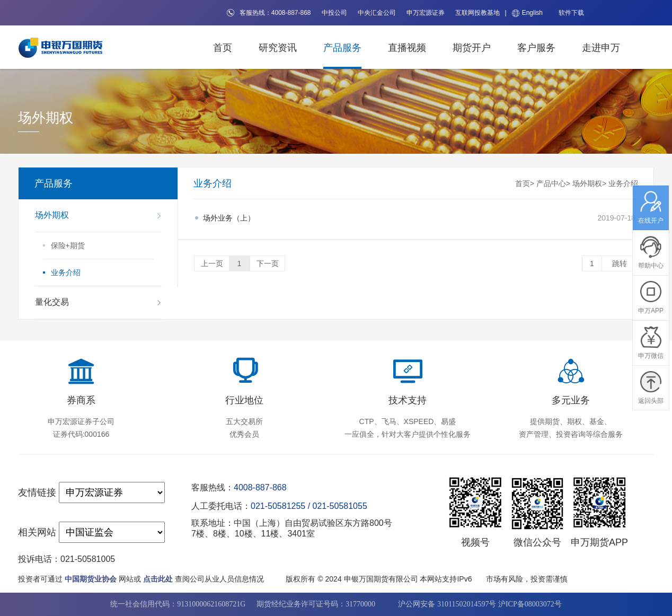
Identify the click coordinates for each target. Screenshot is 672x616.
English (527, 13)
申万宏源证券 (426, 13)
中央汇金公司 (377, 13)
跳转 (620, 263)
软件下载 (571, 13)
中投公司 (334, 13)
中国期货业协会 (91, 579)
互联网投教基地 (478, 13)
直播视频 (407, 48)
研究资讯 (278, 48)
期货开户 (472, 48)
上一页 (212, 263)
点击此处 (158, 579)
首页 (223, 48)
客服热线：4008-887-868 (269, 13)
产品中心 (551, 183)
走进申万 (601, 48)
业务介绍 (623, 183)
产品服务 (342, 48)
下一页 (268, 263)
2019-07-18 (419, 218)
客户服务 (536, 48)
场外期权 (587, 183)
